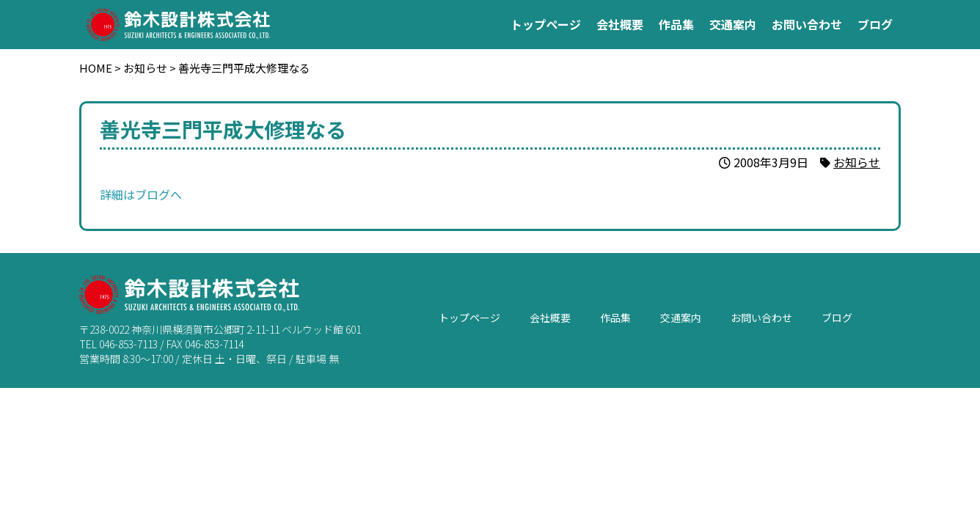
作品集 (676, 24)
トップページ (546, 24)
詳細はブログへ (141, 194)
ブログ (875, 24)
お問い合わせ (807, 24)
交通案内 (733, 24)
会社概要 (620, 24)
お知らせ (857, 162)
